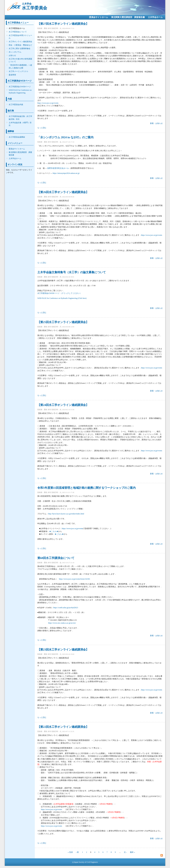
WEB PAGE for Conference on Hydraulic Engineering (20, 91)
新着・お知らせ (156, 123)
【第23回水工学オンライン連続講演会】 (63, 650)
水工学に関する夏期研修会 (20, 48)
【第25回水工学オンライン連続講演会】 (63, 322)
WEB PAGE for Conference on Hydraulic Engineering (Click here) (62, 298)
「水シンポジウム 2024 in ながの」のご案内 (65, 137)
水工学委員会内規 (16, 105)
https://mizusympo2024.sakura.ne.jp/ (66, 173)
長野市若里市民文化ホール (58, 168)
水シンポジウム (15, 52)
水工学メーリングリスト (19, 71)
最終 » (132, 852)
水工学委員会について (18, 32)
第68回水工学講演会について (56, 558)
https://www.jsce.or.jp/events (48, 103)
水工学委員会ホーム (17, 28)
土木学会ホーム (155, 17)
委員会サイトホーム (99, 17)
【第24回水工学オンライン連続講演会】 (63, 405)
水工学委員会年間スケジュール (20, 37)
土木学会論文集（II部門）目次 (20, 124)
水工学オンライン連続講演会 (20, 42)
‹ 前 (77, 852)
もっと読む (42, 128)
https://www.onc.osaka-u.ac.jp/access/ (62, 623)
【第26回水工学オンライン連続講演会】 (63, 192)
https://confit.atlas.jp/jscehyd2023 (66, 608)
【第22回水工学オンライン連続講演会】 (63, 727)
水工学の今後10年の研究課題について (20, 60)
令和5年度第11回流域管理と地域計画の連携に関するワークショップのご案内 (87, 488)
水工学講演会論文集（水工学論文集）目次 (20, 118)
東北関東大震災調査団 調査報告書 (128, 17)
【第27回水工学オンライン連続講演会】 (63, 24)
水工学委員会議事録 (17, 137)
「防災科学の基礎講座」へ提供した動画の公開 (20, 66)
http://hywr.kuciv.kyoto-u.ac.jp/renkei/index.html (66, 514)
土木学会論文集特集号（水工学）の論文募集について (72, 272)
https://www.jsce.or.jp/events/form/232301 (75, 579)
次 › (125, 852)
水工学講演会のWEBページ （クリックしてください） (59, 293)
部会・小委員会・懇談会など (20, 45)
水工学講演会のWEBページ (20, 87)
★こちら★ (54, 531)
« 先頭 (70, 852)
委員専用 (12, 75)
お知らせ (12, 55)
